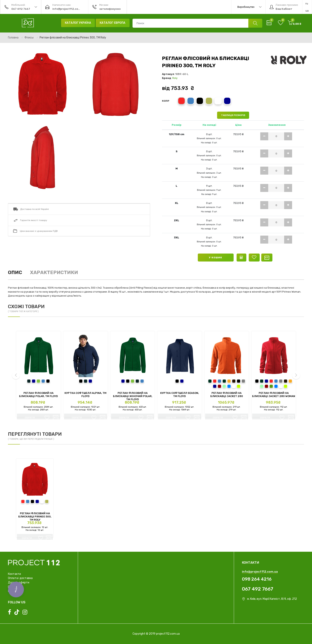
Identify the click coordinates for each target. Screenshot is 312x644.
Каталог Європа (113, 23)
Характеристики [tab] (54, 272)
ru (307, 3)
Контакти (14, 574)
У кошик (216, 258)
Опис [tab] (15, 272)
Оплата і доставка (20, 578)
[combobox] (197, 23)
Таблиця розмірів (233, 115)
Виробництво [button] (249, 7)
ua (307, 11)
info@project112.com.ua (260, 572)
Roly (175, 78)
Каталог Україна (78, 23)
